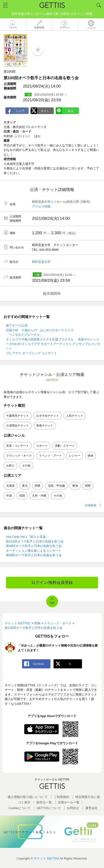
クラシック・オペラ (19, 456)
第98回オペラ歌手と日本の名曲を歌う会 (34, 555)
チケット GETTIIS (46, 858)
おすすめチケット (48, 416)
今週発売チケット (18, 416)
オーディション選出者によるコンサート (34, 551)
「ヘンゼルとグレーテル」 (24, 335)
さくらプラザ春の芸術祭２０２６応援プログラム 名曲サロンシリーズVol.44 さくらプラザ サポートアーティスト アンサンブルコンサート (53, 344)
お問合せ (73, 808)
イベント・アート (50, 456)
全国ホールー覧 (69, 802)
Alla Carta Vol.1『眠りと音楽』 (27, 537)
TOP (52, 603)
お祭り (10, 466)
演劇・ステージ (65, 446)
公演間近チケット (18, 426)
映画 (90, 456)
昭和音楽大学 (41, 262)
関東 (38, 486)
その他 (26, 466)
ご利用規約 (61, 797)
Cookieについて (19, 808)
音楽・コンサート (18, 446)
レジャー (75, 456)
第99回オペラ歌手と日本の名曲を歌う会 (34, 546)
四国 (22, 496)
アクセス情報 (41, 206)
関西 (88, 486)
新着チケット (45, 426)
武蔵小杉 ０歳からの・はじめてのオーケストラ (40, 330)
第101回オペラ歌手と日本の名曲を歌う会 (35, 541)
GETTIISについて (49, 808)
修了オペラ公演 (17, 325)
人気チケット (75, 416)
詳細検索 (91, 505)
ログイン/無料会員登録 (52, 583)
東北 (25, 486)
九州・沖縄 (39, 496)
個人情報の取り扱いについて (28, 797)
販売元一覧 (44, 802)
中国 (9, 496)
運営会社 (91, 808)
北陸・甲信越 (56, 486)
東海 (75, 486)
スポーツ (42, 446)
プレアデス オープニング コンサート (31, 353)
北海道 (10, 486)
